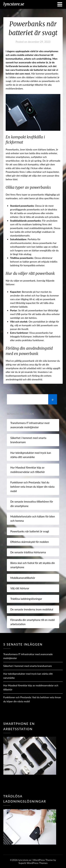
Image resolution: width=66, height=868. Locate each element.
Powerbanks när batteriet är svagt (30, 531)
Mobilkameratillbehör (23, 578)
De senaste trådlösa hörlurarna (28, 552)
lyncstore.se (14, 4)
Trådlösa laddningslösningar (26, 599)
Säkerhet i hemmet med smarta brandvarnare (28, 666)
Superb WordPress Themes (33, 863)
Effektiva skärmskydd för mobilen (30, 542)
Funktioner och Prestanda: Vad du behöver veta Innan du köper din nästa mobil (32, 487)
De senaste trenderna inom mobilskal (32, 609)
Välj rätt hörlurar (20, 588)
